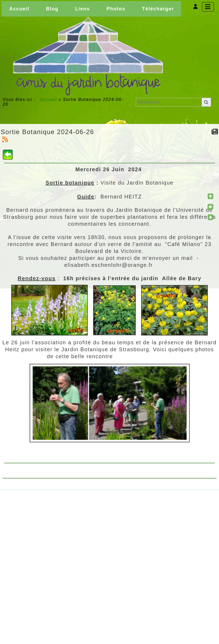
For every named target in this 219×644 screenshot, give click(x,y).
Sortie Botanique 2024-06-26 (47, 132)
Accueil (49, 99)
